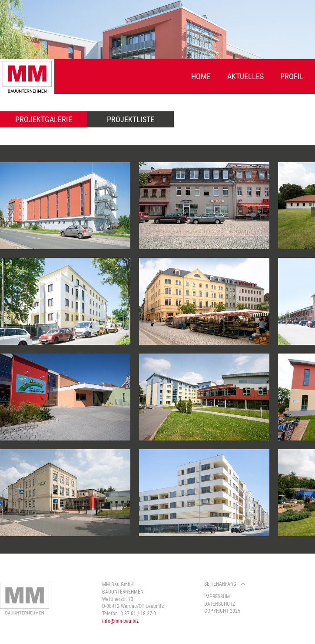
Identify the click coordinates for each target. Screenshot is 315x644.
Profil (292, 76)
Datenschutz (220, 604)
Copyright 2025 (222, 611)
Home (201, 76)
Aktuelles (245, 76)
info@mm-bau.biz (120, 621)
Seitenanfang (220, 584)
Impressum (217, 597)
